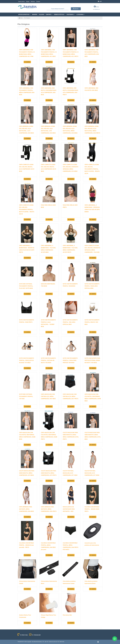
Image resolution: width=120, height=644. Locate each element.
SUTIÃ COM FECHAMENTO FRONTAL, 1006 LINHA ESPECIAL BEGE (70, 322)
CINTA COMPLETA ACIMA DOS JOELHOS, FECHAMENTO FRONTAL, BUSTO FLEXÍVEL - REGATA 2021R (92, 169)
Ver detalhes (27, 62)
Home (21, 18)
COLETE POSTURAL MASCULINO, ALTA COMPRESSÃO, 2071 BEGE (70, 473)
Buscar (76, 9)
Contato (38, 2)
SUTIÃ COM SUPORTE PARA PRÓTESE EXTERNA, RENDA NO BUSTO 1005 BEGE (92, 360)
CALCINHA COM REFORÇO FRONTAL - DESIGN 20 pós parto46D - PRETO (26, 545)
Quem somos (21, 2)
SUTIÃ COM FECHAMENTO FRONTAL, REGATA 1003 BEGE (92, 322)
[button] (24, 15)
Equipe (28, 2)
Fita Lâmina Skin (67, 615)
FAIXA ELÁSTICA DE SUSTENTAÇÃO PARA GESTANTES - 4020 (69, 509)
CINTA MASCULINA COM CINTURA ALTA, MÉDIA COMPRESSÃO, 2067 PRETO (71, 396)
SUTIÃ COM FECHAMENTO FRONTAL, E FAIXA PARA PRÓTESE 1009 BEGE (70, 360)
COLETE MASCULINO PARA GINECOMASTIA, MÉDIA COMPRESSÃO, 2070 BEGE (27, 473)
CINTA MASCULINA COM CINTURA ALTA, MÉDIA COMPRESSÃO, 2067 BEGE (48, 396)
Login (100, 1)
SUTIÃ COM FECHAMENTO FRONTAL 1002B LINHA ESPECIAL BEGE (92, 286)
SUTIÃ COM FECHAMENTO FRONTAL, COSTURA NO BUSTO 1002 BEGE (48, 360)
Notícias (33, 2)
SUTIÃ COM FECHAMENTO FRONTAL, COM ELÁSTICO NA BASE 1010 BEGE (27, 360)
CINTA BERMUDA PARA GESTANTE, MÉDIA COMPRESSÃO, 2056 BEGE (26, 509)
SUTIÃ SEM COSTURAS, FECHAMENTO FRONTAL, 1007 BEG (26, 396)
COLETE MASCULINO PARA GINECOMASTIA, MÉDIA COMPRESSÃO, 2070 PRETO (49, 473)
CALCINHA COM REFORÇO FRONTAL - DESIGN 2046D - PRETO (92, 509)
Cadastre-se (97, 9)
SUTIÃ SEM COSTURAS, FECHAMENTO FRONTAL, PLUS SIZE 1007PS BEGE (26, 286)
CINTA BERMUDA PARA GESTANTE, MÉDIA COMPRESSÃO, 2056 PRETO (49, 509)
